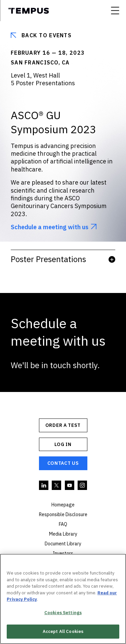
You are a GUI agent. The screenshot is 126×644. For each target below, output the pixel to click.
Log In (63, 444)
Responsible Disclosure (63, 514)
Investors (63, 553)
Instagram (83, 486)
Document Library (63, 544)
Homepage (63, 505)
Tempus (28, 11)
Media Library (63, 534)
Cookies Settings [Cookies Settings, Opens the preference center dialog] (63, 613)
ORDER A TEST (63, 425)
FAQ (63, 524)
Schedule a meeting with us (50, 227)
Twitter (57, 486)
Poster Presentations (63, 259)
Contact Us (63, 463)
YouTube (70, 486)
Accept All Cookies (63, 631)
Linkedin (44, 486)
